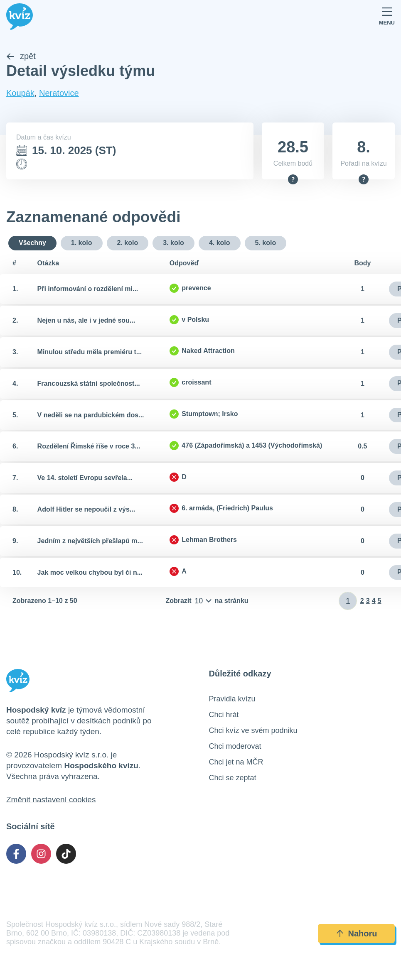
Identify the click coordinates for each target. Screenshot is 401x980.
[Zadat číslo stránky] (348, 601)
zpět (21, 56)
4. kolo (220, 243)
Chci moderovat (235, 747)
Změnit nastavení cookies (51, 800)
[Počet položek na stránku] (207, 601)
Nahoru (357, 933)
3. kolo (173, 243)
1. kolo (82, 243)
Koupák (20, 93)
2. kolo (128, 243)
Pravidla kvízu (232, 699)
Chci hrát (224, 715)
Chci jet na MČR (236, 762)
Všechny (32, 243)
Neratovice (59, 93)
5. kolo (266, 243)
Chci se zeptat (233, 778)
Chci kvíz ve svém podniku (253, 731)
